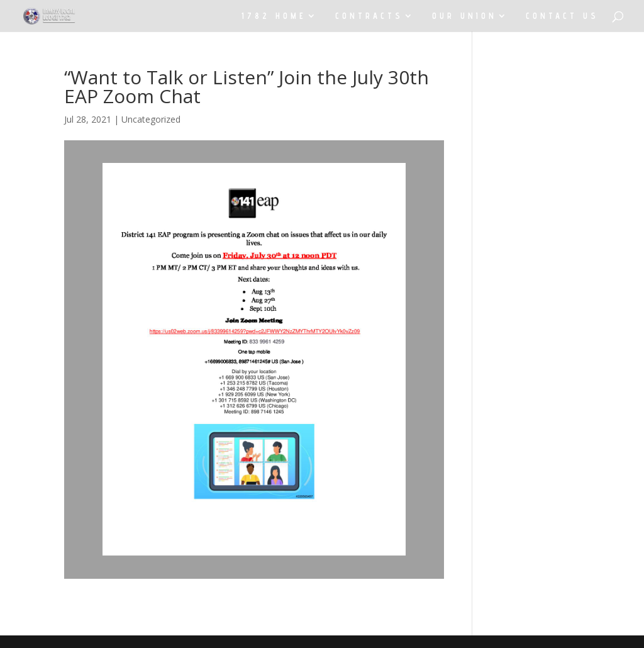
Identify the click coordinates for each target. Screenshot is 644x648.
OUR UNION (464, 16)
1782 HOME (274, 16)
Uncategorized (151, 119)
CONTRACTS (369, 16)
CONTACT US (562, 16)
